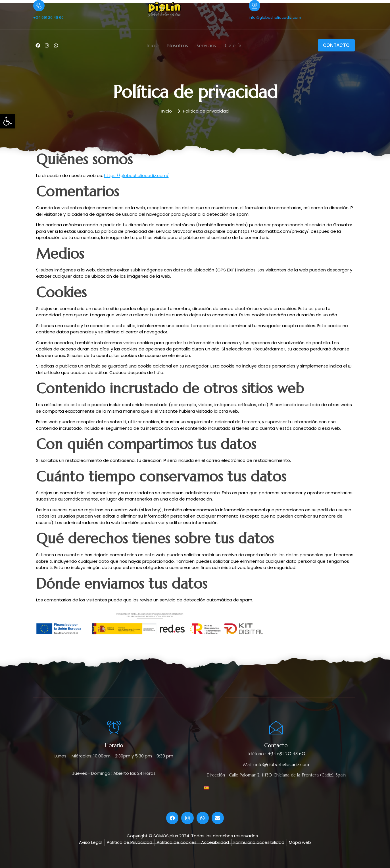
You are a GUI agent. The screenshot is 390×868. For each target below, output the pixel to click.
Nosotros (178, 45)
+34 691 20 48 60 (48, 17)
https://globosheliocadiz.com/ (136, 176)
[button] (7, 121)
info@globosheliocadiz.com (275, 17)
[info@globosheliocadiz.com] (255, 6)
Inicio (152, 45)
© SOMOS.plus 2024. (169, 836)
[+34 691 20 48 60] (39, 6)
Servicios (206, 45)
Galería (233, 45)
